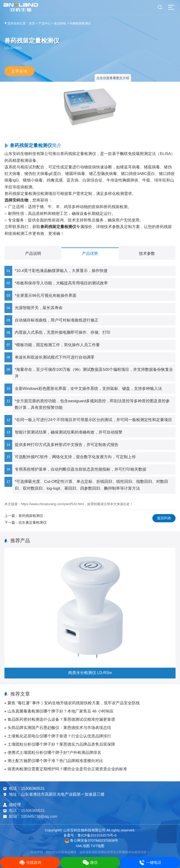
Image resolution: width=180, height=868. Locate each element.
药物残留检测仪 (80, 23)
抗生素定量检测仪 (33, 522)
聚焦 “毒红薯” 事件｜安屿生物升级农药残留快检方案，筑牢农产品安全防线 (74, 703)
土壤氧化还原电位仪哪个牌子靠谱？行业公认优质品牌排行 (59, 736)
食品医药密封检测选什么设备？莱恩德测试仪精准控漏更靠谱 (61, 719)
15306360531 (33, 789)
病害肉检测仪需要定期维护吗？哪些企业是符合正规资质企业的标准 (67, 769)
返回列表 (164, 518)
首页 (32, 23)
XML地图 (83, 846)
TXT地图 (97, 846)
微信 (90, 862)
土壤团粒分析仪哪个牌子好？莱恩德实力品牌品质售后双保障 (61, 744)
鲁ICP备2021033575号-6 (97, 835)
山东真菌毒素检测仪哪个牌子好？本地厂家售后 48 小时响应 (61, 711)
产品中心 (45, 23)
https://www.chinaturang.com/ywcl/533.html (52, 504)
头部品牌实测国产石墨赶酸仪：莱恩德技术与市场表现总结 (59, 728)
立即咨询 (19, 71)
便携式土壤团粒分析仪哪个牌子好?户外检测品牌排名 (54, 753)
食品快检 (60, 23)
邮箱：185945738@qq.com (33, 816)
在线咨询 (30, 862)
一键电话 (150, 862)
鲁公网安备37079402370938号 (91, 841)
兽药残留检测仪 (31, 516)
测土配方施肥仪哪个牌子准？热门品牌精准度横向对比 (55, 761)
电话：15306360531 (27, 811)
